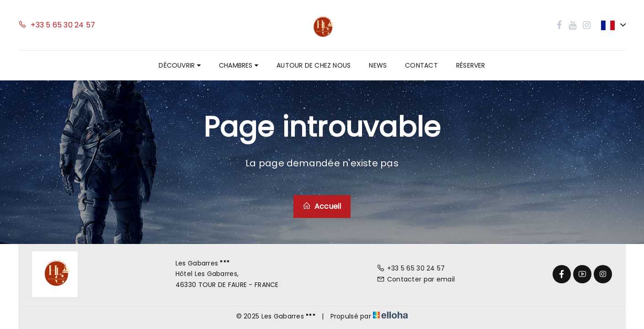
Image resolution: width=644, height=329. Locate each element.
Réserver (471, 65)
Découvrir (179, 65)
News (378, 65)
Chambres (239, 65)
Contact (421, 65)
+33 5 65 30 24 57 (411, 268)
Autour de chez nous (314, 65)
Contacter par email (416, 279)
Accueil (322, 206)
